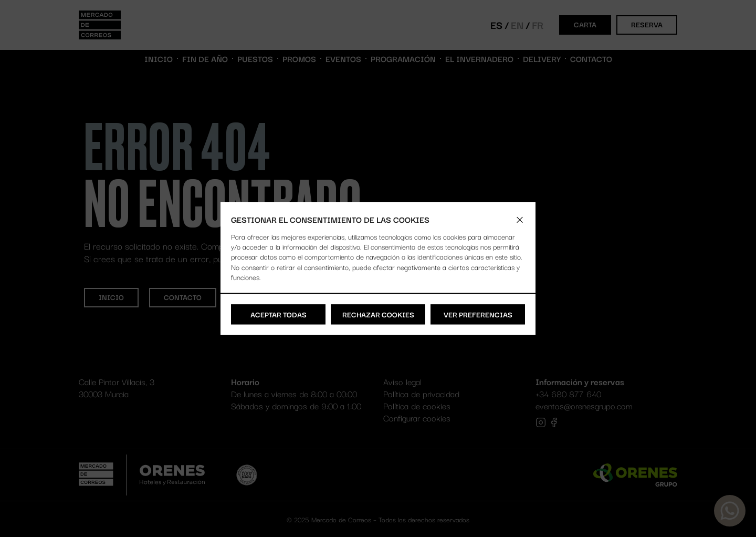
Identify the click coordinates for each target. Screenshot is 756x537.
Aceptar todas (279, 314)
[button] (520, 220)
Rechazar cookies (378, 314)
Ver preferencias (478, 314)
